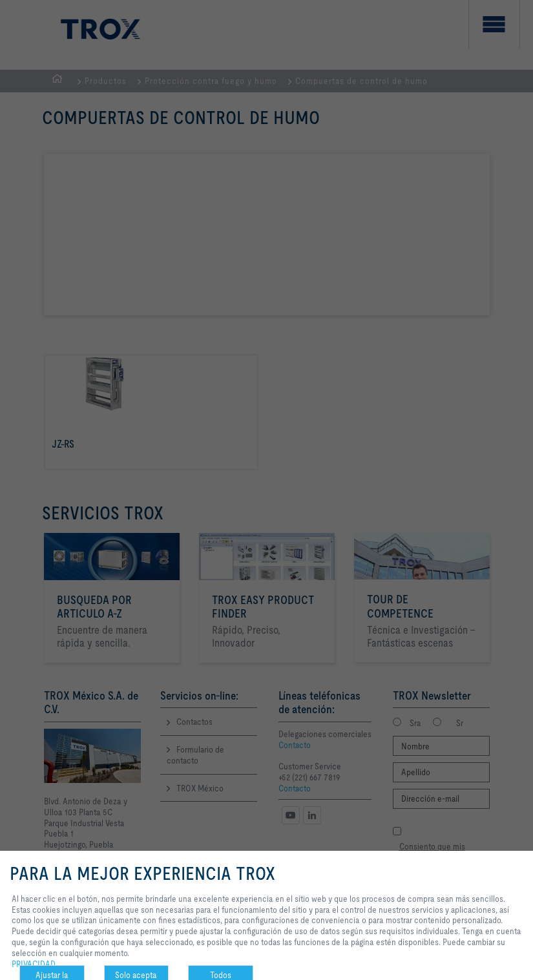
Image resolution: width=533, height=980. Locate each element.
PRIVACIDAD (34, 964)
